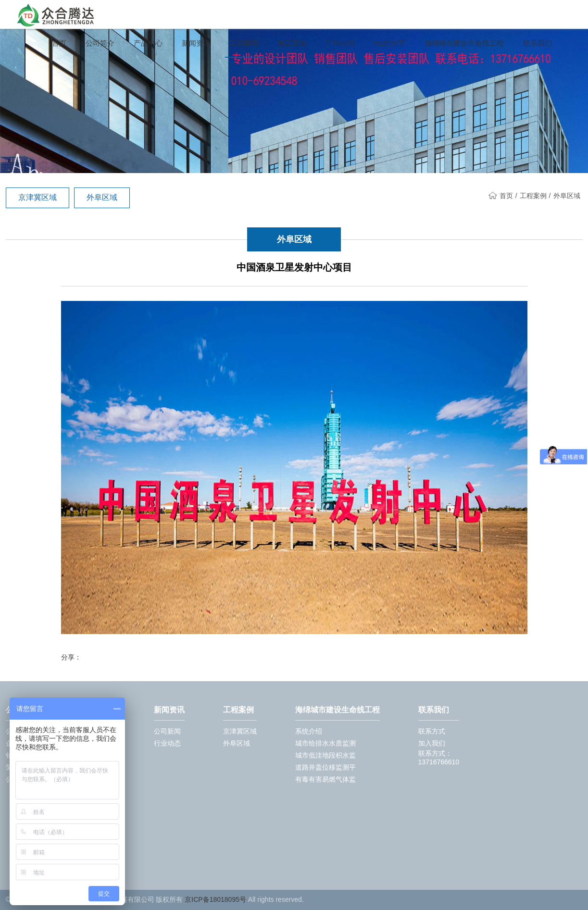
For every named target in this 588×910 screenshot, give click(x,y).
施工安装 (292, 43)
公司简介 (100, 43)
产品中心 (148, 43)
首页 (59, 43)
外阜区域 (102, 197)
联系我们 (538, 43)
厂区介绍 (340, 43)
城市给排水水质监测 (325, 743)
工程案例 (244, 43)
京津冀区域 (38, 197)
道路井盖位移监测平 (325, 767)
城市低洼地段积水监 (325, 755)
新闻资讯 (196, 43)
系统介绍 (309, 731)
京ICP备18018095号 (215, 899)
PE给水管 (390, 43)
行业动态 (167, 743)
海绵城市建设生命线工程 (464, 43)
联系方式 (432, 731)
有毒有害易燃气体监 (325, 779)
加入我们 (432, 743)
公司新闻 (167, 731)
